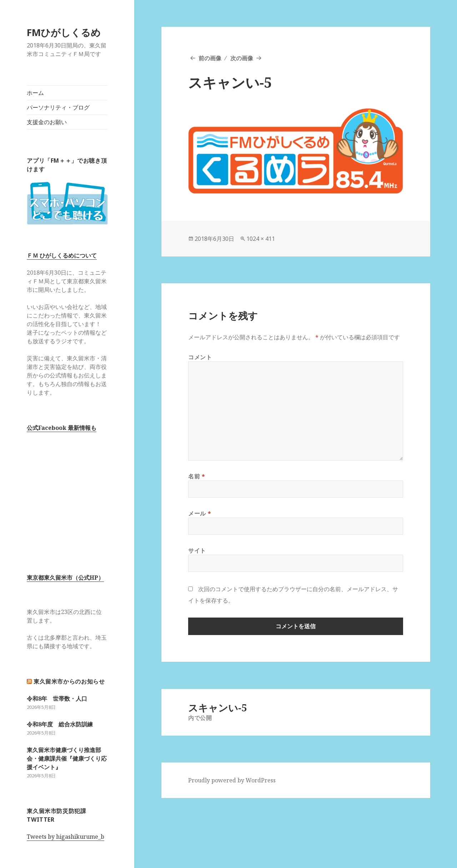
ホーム (35, 93)
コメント (200, 357)
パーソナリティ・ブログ (58, 107)
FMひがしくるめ (64, 32)
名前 (197, 476)
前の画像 (210, 58)
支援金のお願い (47, 122)
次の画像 (242, 58)
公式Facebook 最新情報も (62, 428)
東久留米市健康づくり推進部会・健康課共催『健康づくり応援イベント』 (67, 758)
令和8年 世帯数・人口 (57, 699)
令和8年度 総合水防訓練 (60, 724)
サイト (197, 550)
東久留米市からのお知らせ (69, 681)
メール (200, 513)
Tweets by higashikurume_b (66, 837)
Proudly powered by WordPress (232, 780)
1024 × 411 (261, 239)
